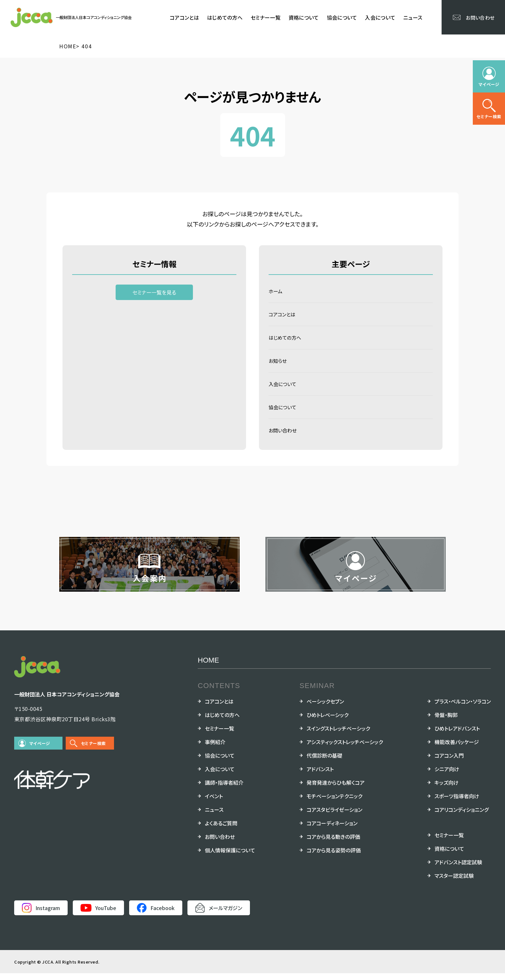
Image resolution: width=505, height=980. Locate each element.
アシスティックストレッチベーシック (345, 749)
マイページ (40, 750)
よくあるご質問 (221, 830)
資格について (304, 17)
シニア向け (447, 776)
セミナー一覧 (266, 17)
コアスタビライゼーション (334, 816)
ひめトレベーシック (328, 722)
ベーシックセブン (325, 708)
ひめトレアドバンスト (457, 735)
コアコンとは (184, 17)
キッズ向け (447, 789)
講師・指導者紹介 (224, 789)
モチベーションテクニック (334, 803)
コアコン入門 (449, 762)
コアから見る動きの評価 (333, 843)
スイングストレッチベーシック (338, 735)
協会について (342, 17)
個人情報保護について (230, 857)
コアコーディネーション (332, 830)
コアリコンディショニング (462, 816)
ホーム (276, 292)
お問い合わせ (284, 437)
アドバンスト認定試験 (458, 869)
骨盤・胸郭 (446, 722)
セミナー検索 (93, 750)
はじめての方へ (225, 17)
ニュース (413, 17)
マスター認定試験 (454, 882)
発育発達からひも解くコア (336, 789)
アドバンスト (320, 776)
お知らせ (278, 364)
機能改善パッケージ (457, 749)
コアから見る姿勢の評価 (334, 857)
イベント (214, 803)
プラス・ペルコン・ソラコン (463, 708)
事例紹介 (215, 749)
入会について (380, 17)
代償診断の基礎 (324, 762)
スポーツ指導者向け (457, 803)
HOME (208, 667)
